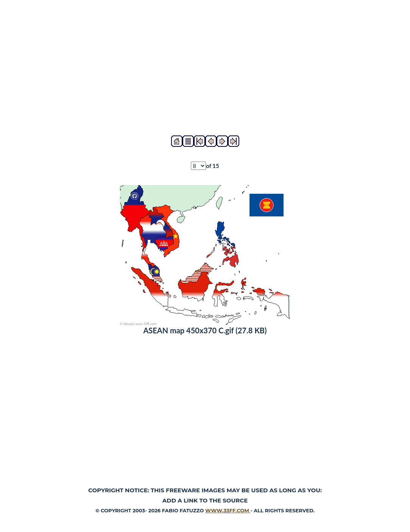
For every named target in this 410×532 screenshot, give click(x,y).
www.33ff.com (228, 510)
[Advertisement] (205, 68)
